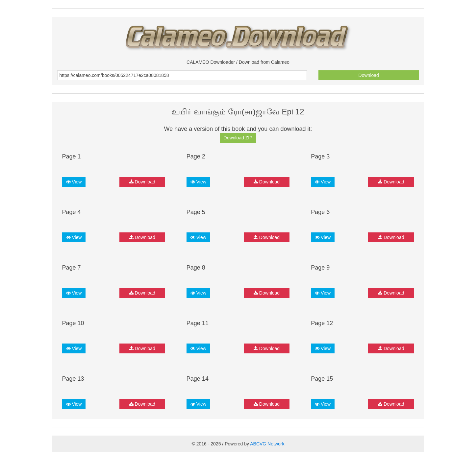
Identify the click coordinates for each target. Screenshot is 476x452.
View (74, 182)
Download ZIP (238, 138)
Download (369, 75)
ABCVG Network (267, 444)
